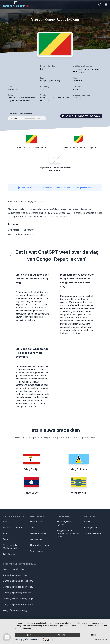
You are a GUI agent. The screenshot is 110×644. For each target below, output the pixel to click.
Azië (5, 533)
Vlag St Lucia (79, 469)
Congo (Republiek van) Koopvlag (81, 116)
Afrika (6, 521)
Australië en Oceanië (13, 527)
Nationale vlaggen (14, 517)
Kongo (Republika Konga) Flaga (18, 599)
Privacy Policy (103, 640)
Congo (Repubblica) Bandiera (17, 593)
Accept (61, 635)
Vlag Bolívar (79, 493)
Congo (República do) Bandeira (18, 605)
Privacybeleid (90, 527)
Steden (34, 527)
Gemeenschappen (39, 533)
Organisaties (36, 539)
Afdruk (87, 521)
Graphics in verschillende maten (31, 147)
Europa (6, 539)
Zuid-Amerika (9, 554)
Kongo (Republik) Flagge (15, 569)
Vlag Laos (31, 493)
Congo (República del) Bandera (18, 581)
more (94, 635)
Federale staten (38, 521)
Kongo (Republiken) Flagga (16, 610)
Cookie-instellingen (93, 533)
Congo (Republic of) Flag (15, 575)
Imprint (97, 640)
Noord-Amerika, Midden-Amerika (11, 547)
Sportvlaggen (36, 551)
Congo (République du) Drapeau (18, 587)
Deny (29, 635)
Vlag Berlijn (31, 469)
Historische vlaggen (39, 545)
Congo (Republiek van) (50, 81)
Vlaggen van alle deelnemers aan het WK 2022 (68, 534)
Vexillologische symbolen (64, 523)
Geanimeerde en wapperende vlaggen (79, 147)
